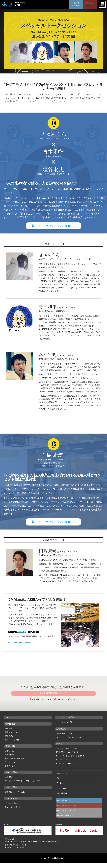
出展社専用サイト (66, 820)
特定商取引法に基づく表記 (16, 852)
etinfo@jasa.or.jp (51, 846)
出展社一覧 (9, 756)
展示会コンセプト (12, 737)
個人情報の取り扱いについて (16, 850)
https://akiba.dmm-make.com (21, 644)
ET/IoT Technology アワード (67, 757)
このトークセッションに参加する (54, 226)
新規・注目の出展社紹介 (15, 763)
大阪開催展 (61, 793)
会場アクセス (62, 778)
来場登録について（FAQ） (38, 704)
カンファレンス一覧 (64, 727)
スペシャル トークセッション (68, 753)
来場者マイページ (66, 805)
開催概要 (8, 733)
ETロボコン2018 (63, 764)
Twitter (60, 783)
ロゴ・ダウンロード (13, 812)
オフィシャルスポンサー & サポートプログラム (23, 786)
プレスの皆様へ (11, 808)
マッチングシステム (67, 815)
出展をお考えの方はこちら (69, 704)
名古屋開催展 (62, 798)
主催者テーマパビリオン (66, 738)
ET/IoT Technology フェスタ (67, 768)
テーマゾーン (10, 767)
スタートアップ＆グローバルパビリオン (72, 742)
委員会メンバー (11, 741)
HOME (8, 722)
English (60, 788)
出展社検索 (9, 760)
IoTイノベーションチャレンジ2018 (70, 761)
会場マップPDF (11, 771)
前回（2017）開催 (12, 745)
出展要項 (8, 782)
